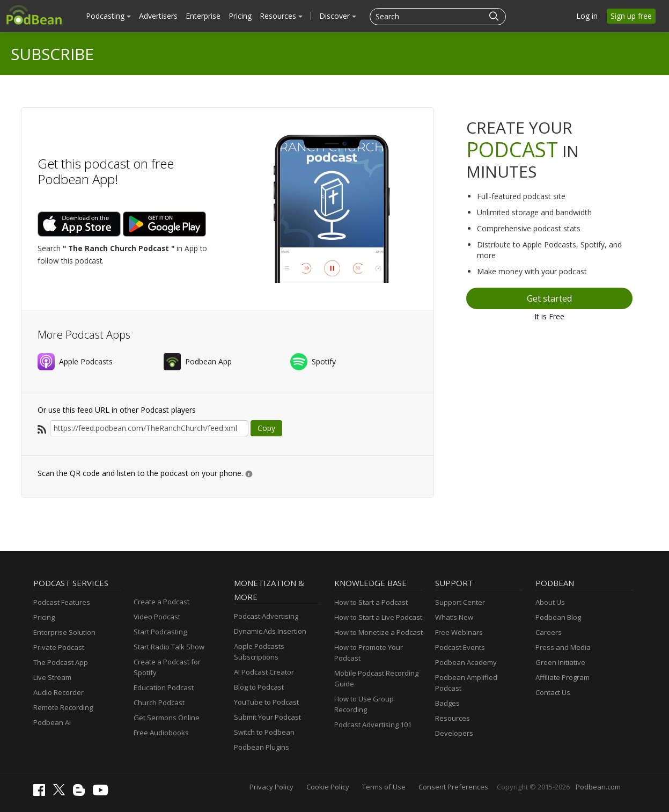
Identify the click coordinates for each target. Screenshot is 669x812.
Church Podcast (159, 703)
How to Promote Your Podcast (369, 653)
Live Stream (52, 677)
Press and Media (563, 647)
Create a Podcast (161, 602)
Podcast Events (460, 647)
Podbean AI (52, 722)
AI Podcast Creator (264, 672)
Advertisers (158, 16)
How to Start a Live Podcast (378, 617)
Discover (338, 16)
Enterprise (203, 16)
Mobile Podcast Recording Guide (376, 678)
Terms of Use (384, 787)
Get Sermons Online (167, 718)
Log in (587, 16)
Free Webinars (459, 632)
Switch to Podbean (264, 732)
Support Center (460, 602)
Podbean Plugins (262, 747)
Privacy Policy (271, 787)
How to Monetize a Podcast (378, 632)
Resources (281, 16)
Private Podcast (59, 647)
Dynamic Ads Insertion (270, 631)
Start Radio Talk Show (169, 647)
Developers (454, 733)
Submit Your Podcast (267, 717)
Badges (447, 703)
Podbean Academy (466, 662)
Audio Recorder (58, 692)
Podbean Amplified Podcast (466, 683)
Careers (549, 632)
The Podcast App (61, 662)
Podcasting (108, 16)
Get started (549, 298)
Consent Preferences (453, 787)
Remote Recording (63, 707)
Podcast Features (62, 602)
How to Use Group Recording (364, 704)
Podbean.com (598, 787)
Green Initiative (560, 662)
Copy (266, 428)
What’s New (454, 617)
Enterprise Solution (64, 632)
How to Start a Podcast (371, 602)
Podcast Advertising (266, 616)
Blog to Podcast (259, 687)
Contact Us (553, 692)
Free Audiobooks (161, 733)
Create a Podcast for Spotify (167, 667)
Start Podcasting (160, 632)
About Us (550, 602)
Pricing (240, 16)
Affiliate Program (563, 677)
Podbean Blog (558, 617)
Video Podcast (157, 617)
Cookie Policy (328, 787)
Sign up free (631, 16)
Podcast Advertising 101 (373, 725)
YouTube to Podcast (266, 702)
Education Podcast (164, 687)
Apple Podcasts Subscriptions (259, 652)
